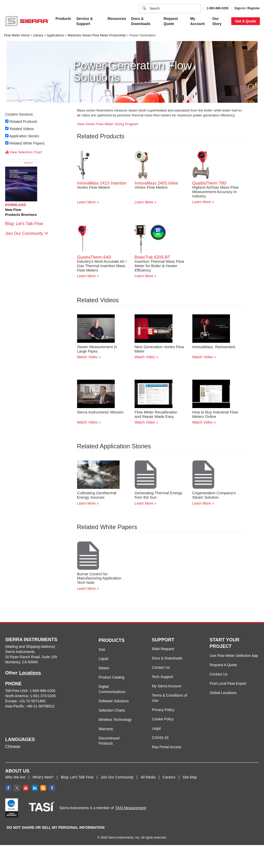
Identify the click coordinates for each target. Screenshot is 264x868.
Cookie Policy (163, 719)
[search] (144, 9)
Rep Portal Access (167, 747)
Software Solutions (114, 701)
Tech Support (163, 677)
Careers (169, 777)
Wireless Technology (115, 720)
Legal (156, 728)
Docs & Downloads (167, 658)
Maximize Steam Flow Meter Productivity (97, 35)
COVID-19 (160, 738)
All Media (148, 777)
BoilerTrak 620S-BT (152, 257)
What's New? (43, 777)
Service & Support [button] (85, 21)
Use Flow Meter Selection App (234, 656)
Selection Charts (112, 710)
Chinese (13, 747)
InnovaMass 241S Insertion (102, 183)
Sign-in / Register (247, 8)
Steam (104, 668)
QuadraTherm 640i (94, 257)
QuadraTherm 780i (209, 183)
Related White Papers (27, 143)
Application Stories (24, 136)
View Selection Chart (23, 152)
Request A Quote (223, 665)
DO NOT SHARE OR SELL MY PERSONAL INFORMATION (56, 827)
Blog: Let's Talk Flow (27, 224)
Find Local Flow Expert (228, 683)
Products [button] (63, 19)
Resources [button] (117, 19)
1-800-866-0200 (217, 8)
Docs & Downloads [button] (141, 21)
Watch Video (87, 357)
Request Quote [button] (171, 21)
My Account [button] (197, 21)
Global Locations (223, 693)
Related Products (23, 122)
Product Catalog (111, 677)
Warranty (106, 729)
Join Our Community (27, 233)
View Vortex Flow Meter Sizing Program (108, 124)
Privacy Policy (163, 710)
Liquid (103, 659)
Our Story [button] (217, 21)
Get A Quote (246, 21)
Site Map (190, 777)
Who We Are (15, 777)
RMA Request (163, 649)
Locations (30, 673)
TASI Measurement (131, 808)
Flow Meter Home (17, 35)
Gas (102, 649)
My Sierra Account (167, 686)
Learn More (86, 202)
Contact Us (161, 667)
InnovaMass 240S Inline (156, 183)
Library (38, 35)
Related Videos (22, 129)
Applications (55, 35)
